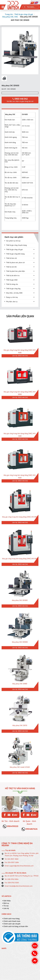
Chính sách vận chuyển (12, 924)
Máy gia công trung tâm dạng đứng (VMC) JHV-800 (20, 517)
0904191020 (11, 826)
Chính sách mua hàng (12, 919)
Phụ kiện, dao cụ (12, 302)
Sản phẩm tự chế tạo (13, 241)
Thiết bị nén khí (11, 267)
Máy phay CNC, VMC (10, 17)
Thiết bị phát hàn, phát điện (16, 271)
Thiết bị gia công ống (13, 289)
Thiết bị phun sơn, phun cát (15, 263)
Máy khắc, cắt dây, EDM (14, 293)
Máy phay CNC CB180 (20, 684)
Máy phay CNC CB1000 (20, 642)
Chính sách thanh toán (12, 921)
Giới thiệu (7, 901)
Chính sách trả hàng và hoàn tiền (16, 926)
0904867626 (29, 829)
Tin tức (6, 906)
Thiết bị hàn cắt (11, 258)
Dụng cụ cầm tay (12, 297)
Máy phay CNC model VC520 (20, 767)
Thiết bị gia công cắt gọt (24, 14)
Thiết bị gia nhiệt (12, 280)
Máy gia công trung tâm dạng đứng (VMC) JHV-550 (20, 559)
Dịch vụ (6, 903)
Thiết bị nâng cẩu (12, 284)
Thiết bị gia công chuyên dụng (16, 245)
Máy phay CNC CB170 (20, 725)
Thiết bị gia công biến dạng (15, 254)
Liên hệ (6, 908)
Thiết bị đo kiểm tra (13, 276)
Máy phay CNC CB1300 (20, 600)
